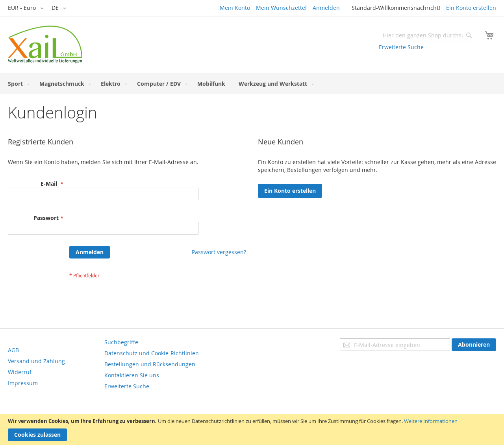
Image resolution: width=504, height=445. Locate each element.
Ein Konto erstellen (471, 8)
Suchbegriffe (121, 342)
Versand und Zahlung (36, 361)
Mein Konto (235, 8)
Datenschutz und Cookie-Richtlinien (152, 353)
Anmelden (326, 8)
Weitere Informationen (431, 421)
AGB (13, 350)
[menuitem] (17, 84)
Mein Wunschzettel (281, 8)
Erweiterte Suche (401, 47)
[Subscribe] (474, 345)
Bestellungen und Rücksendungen (150, 364)
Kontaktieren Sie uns (132, 375)
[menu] (252, 84)
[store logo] (45, 44)
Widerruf (20, 372)
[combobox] (428, 35)
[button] (27, 8)
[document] (252, 430)
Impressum (23, 383)
